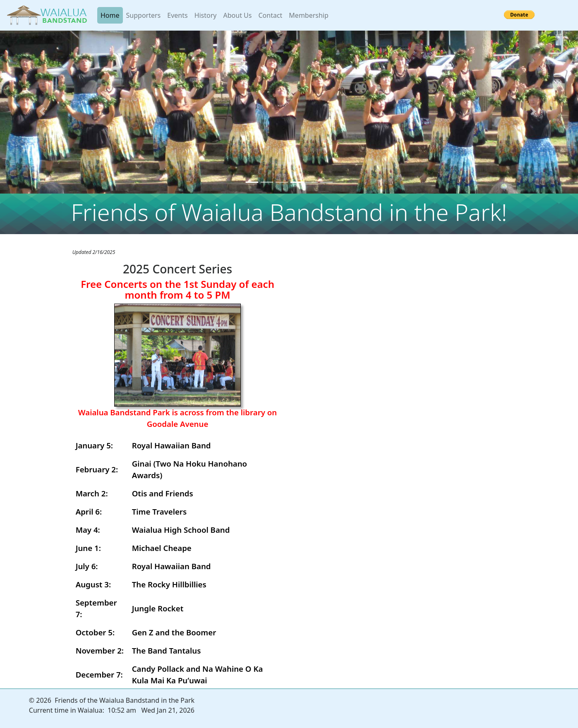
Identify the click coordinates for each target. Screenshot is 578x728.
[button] (43, 111)
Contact (270, 15)
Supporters (144, 15)
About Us (238, 15)
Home (112, 15)
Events (177, 15)
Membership (309, 15)
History (206, 15)
